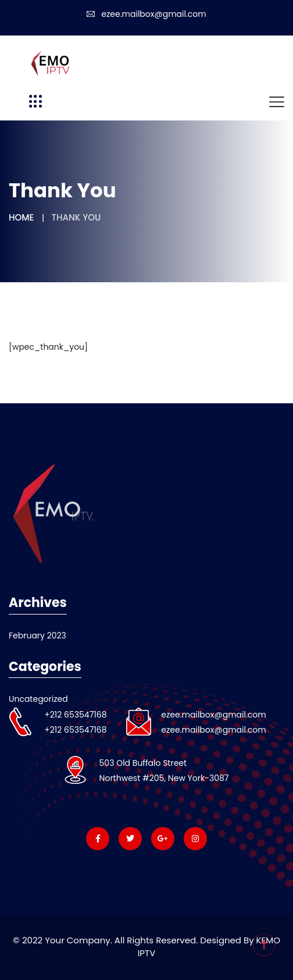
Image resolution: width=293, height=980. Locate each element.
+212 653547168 (75, 715)
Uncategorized (38, 699)
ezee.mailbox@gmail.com (146, 14)
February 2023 (37, 635)
